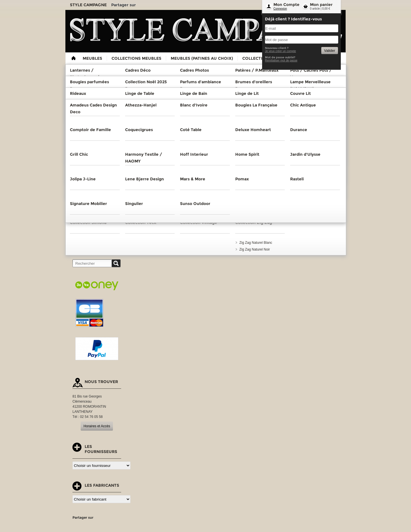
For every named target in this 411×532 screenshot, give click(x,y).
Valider (330, 51)
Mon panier (321, 5)
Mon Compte (286, 5)
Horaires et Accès (97, 426)
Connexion (280, 9)
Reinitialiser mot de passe (281, 60)
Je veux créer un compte (281, 51)
